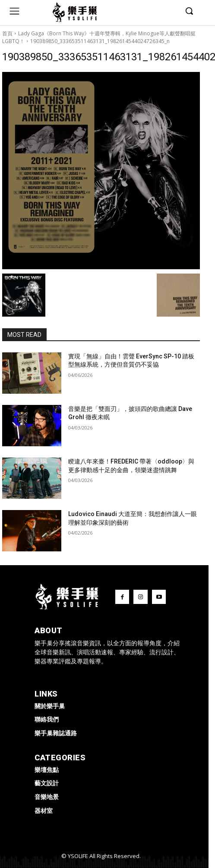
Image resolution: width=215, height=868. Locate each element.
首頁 (7, 33)
